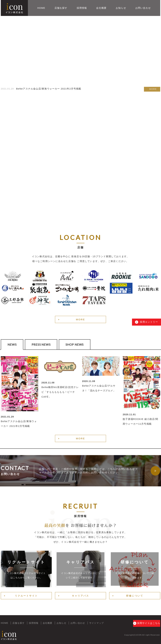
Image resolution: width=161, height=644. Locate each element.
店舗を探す (61, 8)
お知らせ (121, 8)
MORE (153, 89)
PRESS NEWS (41, 345)
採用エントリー (148, 322)
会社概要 (101, 8)
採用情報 (82, 8)
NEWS (12, 345)
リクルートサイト (26, 596)
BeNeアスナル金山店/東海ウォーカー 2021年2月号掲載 (49, 89)
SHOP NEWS (75, 345)
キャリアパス (80, 596)
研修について (135, 596)
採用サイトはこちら (145, 623)
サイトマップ (97, 623)
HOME (41, 8)
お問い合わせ (143, 8)
